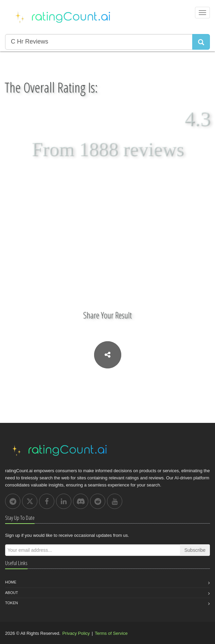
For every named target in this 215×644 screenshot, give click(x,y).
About (12, 593)
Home (11, 582)
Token (12, 603)
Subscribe (195, 550)
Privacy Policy (76, 633)
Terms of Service (111, 633)
